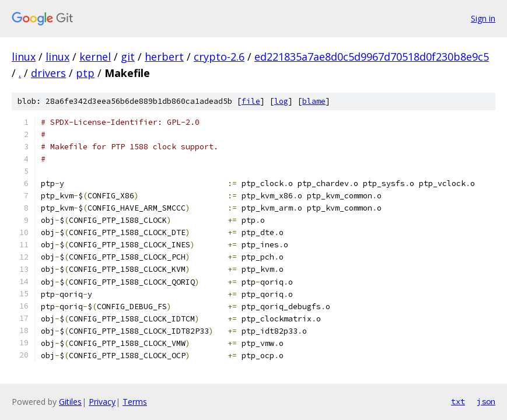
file (251, 101)
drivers (48, 73)
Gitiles (70, 402)
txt (458, 401)
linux (24, 57)
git (128, 57)
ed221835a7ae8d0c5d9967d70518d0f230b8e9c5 (372, 57)
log (281, 101)
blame (314, 101)
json (486, 401)
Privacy (102, 402)
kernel (95, 57)
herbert (164, 57)
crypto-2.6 (219, 57)
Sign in (483, 18)
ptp (85, 73)
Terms (135, 402)
